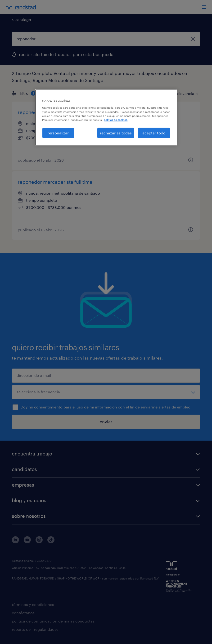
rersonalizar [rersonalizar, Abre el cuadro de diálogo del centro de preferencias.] (58, 133)
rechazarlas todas (116, 133)
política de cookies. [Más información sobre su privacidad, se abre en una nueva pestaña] (116, 120)
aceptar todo (154, 133)
